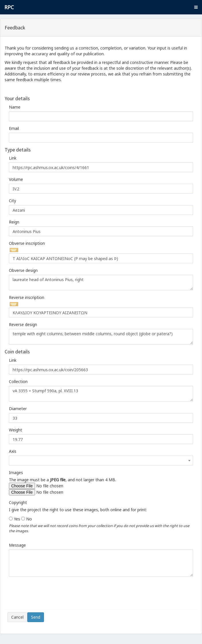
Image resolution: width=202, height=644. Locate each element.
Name (15, 107)
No (29, 519)
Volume (16, 179)
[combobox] (101, 461)
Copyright (18, 502)
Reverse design (23, 324)
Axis (13, 451)
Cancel (17, 617)
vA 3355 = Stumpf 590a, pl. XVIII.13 (101, 394)
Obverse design (23, 270)
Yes (17, 519)
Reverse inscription (27, 297)
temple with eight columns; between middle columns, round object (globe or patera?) (101, 337)
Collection (18, 381)
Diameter (18, 409)
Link (13, 158)
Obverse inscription (27, 243)
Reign (14, 222)
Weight (16, 430)
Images (16, 472)
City (12, 201)
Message (17, 545)
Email (14, 128)
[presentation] (51, 595)
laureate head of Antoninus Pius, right (101, 283)
